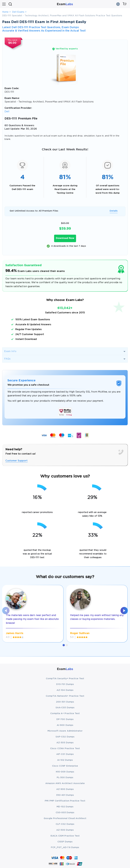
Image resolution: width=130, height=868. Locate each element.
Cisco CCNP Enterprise (65, 766)
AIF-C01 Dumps (65, 754)
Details (114, 211)
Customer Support (17, 461)
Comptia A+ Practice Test (65, 713)
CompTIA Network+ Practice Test (65, 696)
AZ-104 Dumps (65, 690)
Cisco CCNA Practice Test (65, 748)
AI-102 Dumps (65, 760)
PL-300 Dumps (65, 777)
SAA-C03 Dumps (65, 708)
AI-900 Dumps (65, 725)
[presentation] (6, 611)
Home (5, 12)
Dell (7, 112)
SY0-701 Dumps (65, 684)
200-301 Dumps (65, 702)
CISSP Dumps (65, 842)
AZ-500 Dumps (65, 830)
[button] (64, 645)
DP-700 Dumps (65, 719)
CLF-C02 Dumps (65, 824)
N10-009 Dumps (65, 772)
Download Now (65, 238)
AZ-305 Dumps (65, 743)
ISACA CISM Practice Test (65, 836)
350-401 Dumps (65, 795)
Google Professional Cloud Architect (65, 818)
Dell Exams (18, 12)
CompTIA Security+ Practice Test (65, 679)
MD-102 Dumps (65, 807)
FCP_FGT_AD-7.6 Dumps (65, 847)
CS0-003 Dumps (65, 813)
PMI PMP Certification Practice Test (65, 801)
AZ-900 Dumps (65, 789)
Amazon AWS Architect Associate (65, 783)
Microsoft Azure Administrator (65, 731)
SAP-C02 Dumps (65, 737)
